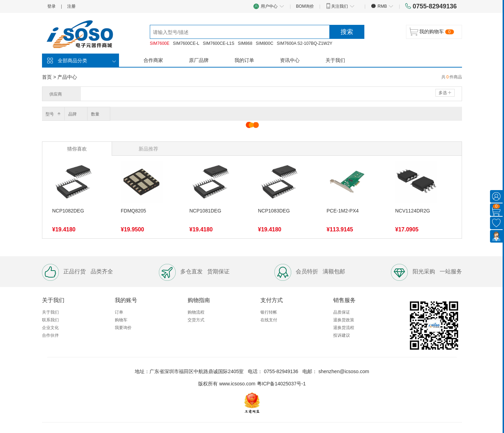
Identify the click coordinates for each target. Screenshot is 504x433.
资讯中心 (290, 60)
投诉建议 (342, 335)
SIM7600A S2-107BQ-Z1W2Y (305, 43)
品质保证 (342, 312)
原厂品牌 (199, 60)
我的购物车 (432, 32)
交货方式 (196, 320)
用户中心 (269, 6)
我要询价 (123, 328)
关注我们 (340, 6)
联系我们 (50, 320)
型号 (50, 114)
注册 (71, 6)
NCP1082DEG (68, 211)
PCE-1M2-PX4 (343, 211)
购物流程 (196, 312)
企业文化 (50, 328)
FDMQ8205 (133, 211)
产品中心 (67, 77)
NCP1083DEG (274, 211)
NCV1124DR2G (413, 211)
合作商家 (153, 60)
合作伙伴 (50, 335)
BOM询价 (305, 6)
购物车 (121, 320)
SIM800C (265, 43)
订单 (119, 312)
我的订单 (244, 60)
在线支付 (269, 320)
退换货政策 (344, 320)
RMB (382, 6)
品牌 (72, 114)
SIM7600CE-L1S (218, 43)
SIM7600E (160, 43)
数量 (95, 114)
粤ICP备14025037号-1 (281, 384)
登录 (51, 6)
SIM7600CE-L (186, 43)
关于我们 (335, 60)
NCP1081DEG (205, 211)
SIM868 (245, 43)
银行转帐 (269, 312)
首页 (47, 77)
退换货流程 (344, 328)
